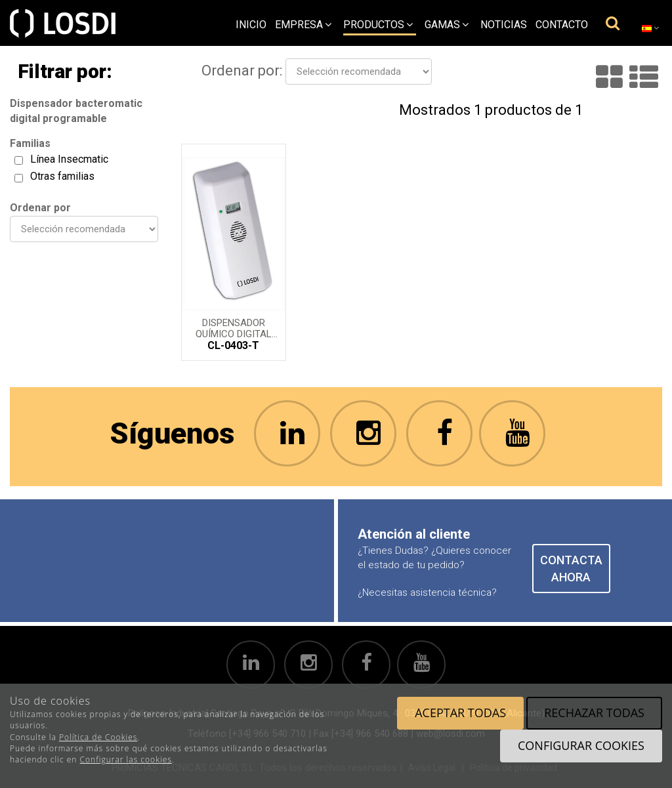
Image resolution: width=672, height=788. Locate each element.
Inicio (251, 25)
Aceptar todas (460, 713)
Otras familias (62, 176)
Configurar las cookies (126, 759)
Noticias (504, 25)
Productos (378, 25)
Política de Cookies (98, 737)
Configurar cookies (581, 745)
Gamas (447, 25)
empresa (303, 25)
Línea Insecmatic (69, 159)
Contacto (562, 25)
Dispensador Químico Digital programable (234, 327)
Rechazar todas (594, 713)
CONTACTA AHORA (571, 569)
